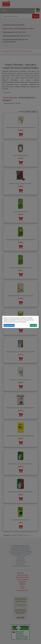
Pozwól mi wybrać (9, 325)
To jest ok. (33, 325)
